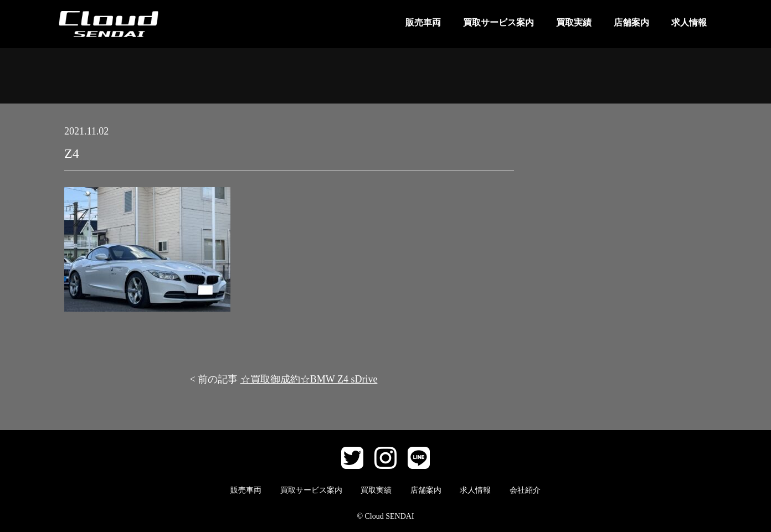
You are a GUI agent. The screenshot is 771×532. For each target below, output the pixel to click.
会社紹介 (525, 490)
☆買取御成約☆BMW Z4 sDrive (309, 379)
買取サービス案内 (498, 22)
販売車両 (423, 22)
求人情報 (689, 22)
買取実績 (574, 22)
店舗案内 (631, 22)
